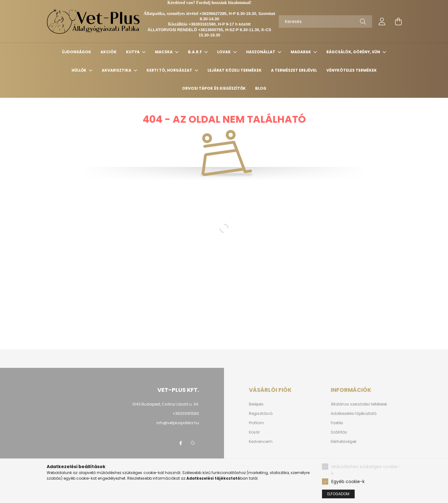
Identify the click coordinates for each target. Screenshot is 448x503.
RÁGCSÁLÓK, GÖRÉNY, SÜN (354, 52)
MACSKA (164, 52)
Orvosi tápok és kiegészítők (214, 88)
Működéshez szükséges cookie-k (366, 470)
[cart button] (398, 21)
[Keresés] (325, 21)
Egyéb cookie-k (348, 482)
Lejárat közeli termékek (235, 70)
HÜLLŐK (79, 70)
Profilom (257, 423)
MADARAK (301, 52)
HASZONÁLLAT (261, 52)
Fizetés (337, 423)
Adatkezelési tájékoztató (354, 414)
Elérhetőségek (344, 442)
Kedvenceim (261, 442)
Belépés (256, 404)
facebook (180, 443)
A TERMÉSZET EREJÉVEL (294, 70)
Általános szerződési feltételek (359, 404)
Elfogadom (338, 494)
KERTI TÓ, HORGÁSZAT (170, 70)
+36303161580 (186, 413)
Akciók (109, 52)
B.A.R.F (195, 52)
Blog (261, 88)
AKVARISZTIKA (117, 70)
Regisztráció (261, 414)
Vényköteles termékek (352, 70)
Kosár (254, 432)
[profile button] (382, 21)
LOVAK (224, 52)
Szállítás (339, 432)
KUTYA (133, 52)
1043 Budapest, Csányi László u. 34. (166, 404)
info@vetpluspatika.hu (178, 423)
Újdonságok (77, 52)
